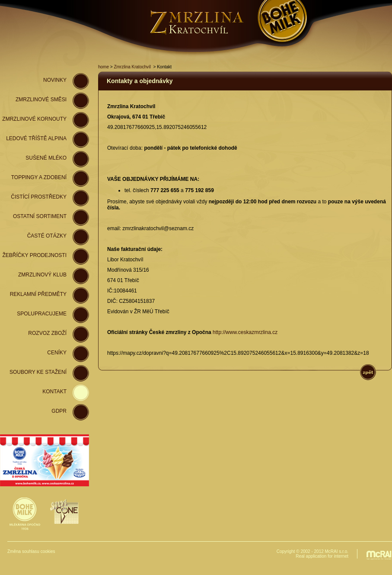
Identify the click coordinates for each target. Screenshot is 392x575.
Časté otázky (47, 236)
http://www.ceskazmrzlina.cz (245, 332)
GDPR (59, 411)
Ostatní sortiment (40, 216)
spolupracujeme (42, 314)
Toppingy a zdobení (39, 177)
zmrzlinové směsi (41, 100)
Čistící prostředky (39, 197)
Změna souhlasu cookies (31, 551)
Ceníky (57, 353)
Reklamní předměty (38, 294)
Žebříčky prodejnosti (35, 255)
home (104, 67)
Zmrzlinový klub (42, 275)
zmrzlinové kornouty (34, 119)
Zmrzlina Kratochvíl (132, 67)
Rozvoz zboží (47, 333)
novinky (55, 80)
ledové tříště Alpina (36, 138)
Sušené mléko (46, 158)
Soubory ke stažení (38, 372)
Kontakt (54, 392)
